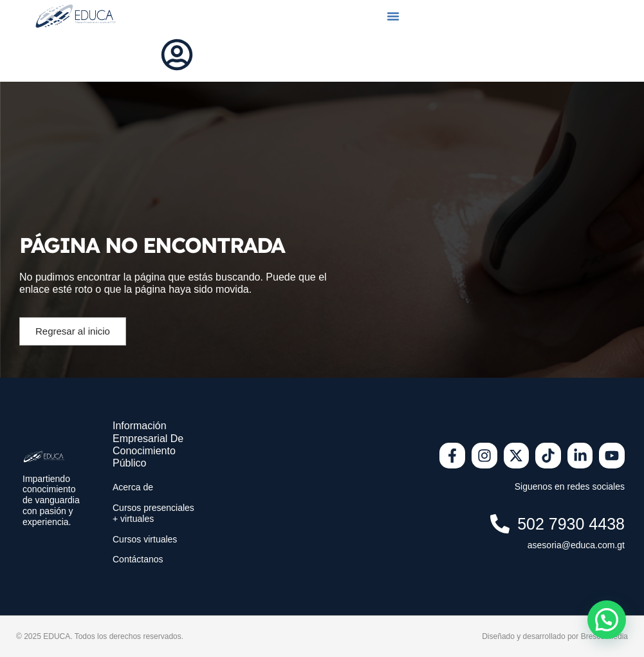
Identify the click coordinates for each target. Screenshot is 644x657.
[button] (393, 16)
